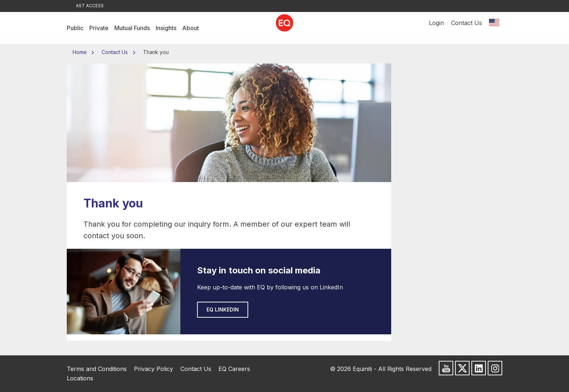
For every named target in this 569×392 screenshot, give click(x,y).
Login (436, 28)
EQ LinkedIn (223, 310)
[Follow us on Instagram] (495, 368)
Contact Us (466, 28)
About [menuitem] (191, 28)
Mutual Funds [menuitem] (132, 28)
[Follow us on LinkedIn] (479, 368)
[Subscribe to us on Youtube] (446, 368)
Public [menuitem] (75, 28)
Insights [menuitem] (166, 28)
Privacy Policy (153, 369)
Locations (80, 378)
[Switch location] (494, 28)
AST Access (90, 6)
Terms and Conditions (97, 369)
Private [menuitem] (99, 28)
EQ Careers (234, 369)
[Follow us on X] (462, 368)
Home (80, 52)
